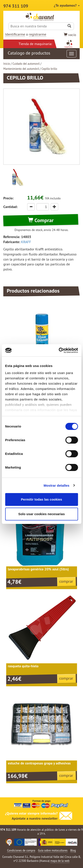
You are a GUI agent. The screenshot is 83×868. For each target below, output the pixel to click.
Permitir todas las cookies (42, 499)
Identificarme (15, 34)
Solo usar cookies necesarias (41, 514)
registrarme (38, 34)
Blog (73, 850)
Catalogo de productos (42, 54)
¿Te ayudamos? (67, 5)
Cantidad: (11, 207)
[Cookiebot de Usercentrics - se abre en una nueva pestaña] (59, 350)
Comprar (41, 220)
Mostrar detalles (57, 485)
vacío (70, 35)
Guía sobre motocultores (53, 850)
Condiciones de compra (21, 850)
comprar (66, 581)
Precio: (8, 198)
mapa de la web (60, 861)
